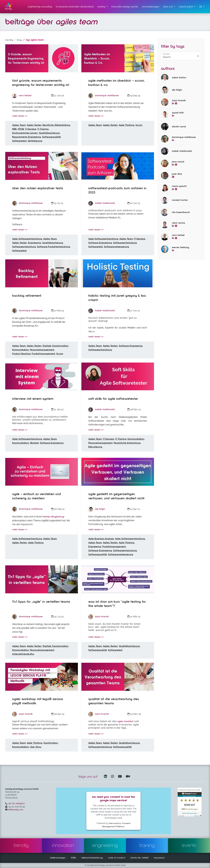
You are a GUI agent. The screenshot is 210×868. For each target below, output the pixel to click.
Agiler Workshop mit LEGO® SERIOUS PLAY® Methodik (38, 701)
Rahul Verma (178, 223)
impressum (159, 858)
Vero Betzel (22, 96)
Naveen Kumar (180, 200)
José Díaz (177, 174)
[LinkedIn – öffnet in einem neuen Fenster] (106, 777)
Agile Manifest (125, 721)
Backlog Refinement (27, 296)
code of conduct (117, 858)
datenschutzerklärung (92, 858)
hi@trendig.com (16, 810)
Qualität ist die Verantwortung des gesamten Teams (114, 701)
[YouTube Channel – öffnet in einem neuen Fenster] (120, 777)
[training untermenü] (103, 7)
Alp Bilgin (97, 509)
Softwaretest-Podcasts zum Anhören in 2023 (117, 191)
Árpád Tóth (178, 113)
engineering (105, 846)
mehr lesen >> (20, 116)
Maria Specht (179, 186)
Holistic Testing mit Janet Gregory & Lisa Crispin (117, 298)
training (147, 846)
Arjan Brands (99, 617)
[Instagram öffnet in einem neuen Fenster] (113, 777)
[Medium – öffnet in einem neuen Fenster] (128, 777)
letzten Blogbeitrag (54, 517)
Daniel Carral (179, 127)
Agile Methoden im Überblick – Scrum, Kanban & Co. (117, 83)
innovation (63, 846)
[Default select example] (181, 56)
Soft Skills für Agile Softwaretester (113, 399)
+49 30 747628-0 (16, 804)
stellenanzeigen (58, 858)
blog (19, 40)
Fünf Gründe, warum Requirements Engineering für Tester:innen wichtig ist (41, 83)
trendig (9, 40)
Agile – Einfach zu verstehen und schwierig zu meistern (37, 496)
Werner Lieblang (181, 248)
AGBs (73, 858)
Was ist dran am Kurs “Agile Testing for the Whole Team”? (117, 604)
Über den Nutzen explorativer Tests (38, 188)
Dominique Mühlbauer (104, 96)
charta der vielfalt (139, 858)
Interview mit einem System (33, 399)
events (189, 846)
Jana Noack (178, 162)
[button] (202, 7)
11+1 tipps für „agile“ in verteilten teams (41, 602)
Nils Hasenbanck (181, 212)
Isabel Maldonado (102, 203)
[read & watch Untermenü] (187, 7)
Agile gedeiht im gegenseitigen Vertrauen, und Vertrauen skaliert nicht (116, 496)
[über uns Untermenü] (169, 7)
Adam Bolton (179, 78)
